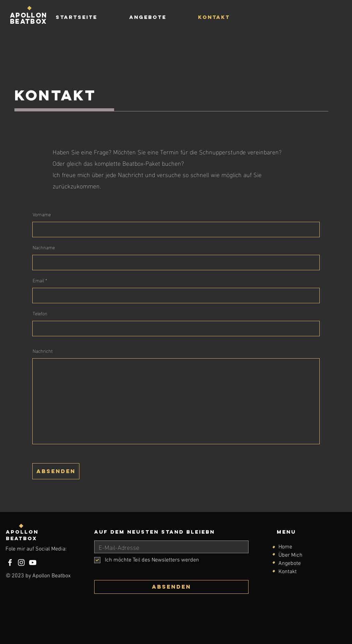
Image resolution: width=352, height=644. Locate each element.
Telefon (40, 313)
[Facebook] (10, 563)
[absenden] (56, 471)
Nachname (44, 247)
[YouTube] (33, 563)
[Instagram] (21, 563)
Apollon (22, 532)
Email (38, 280)
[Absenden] (171, 587)
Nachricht (43, 351)
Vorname (42, 214)
